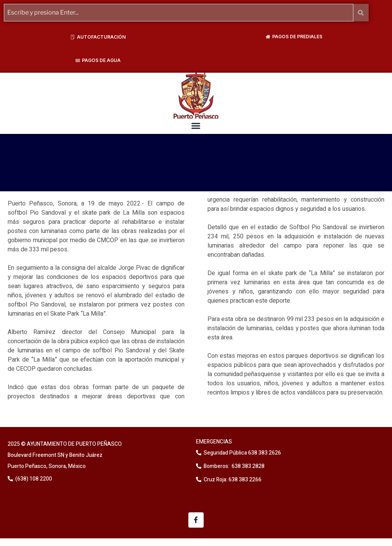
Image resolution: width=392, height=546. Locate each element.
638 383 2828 (247, 466)
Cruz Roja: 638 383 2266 (233, 480)
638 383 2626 (264, 453)
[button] (196, 126)
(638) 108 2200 (33, 479)
